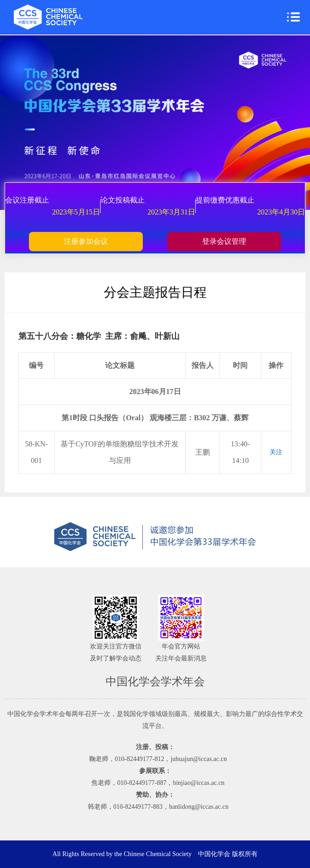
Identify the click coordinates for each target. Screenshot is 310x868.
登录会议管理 (224, 241)
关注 (276, 452)
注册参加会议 (86, 241)
